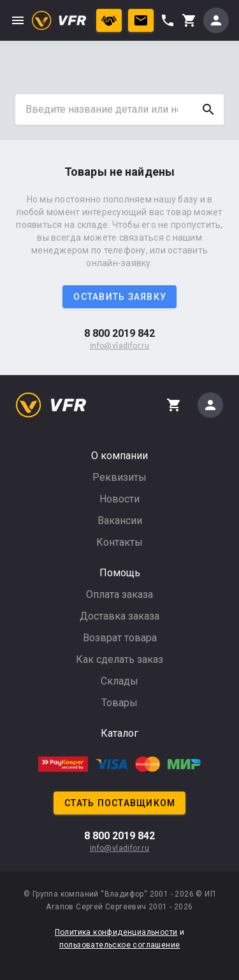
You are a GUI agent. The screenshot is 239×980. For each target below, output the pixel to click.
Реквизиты (119, 477)
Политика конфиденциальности (116, 932)
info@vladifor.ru (119, 346)
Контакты (119, 542)
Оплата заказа (119, 594)
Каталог (119, 733)
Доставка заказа (119, 616)
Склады (119, 681)
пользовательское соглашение (120, 945)
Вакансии (120, 521)
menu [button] (18, 20)
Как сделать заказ (119, 659)
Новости (119, 499)
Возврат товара (120, 638)
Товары (119, 703)
